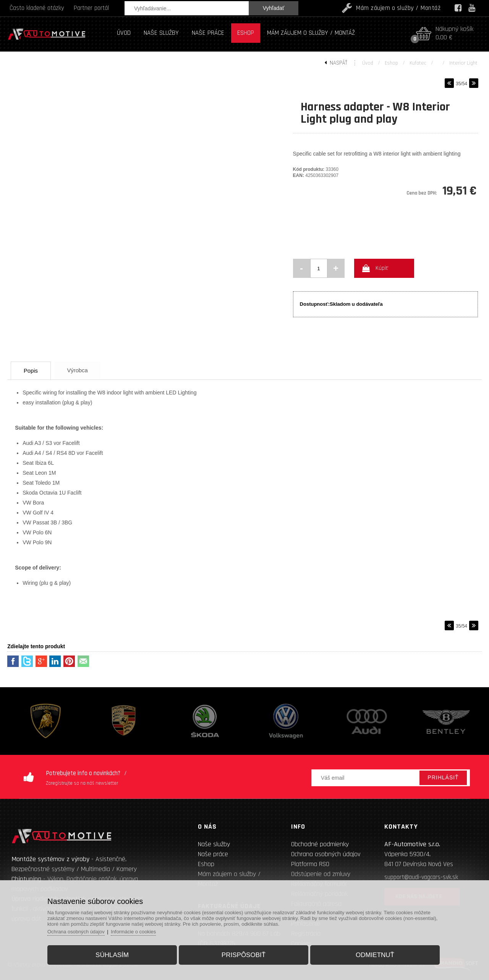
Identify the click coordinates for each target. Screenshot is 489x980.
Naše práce (213, 854)
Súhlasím (113, 955)
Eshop (391, 63)
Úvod (368, 63)
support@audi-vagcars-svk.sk (421, 877)
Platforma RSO (310, 864)
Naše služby (214, 844)
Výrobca (81, 370)
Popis (32, 371)
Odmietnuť (374, 955)
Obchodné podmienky (320, 844)
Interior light (463, 63)
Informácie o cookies (136, 931)
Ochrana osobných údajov (326, 854)
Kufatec (418, 63)
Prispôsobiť (244, 955)
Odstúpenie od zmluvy (321, 874)
